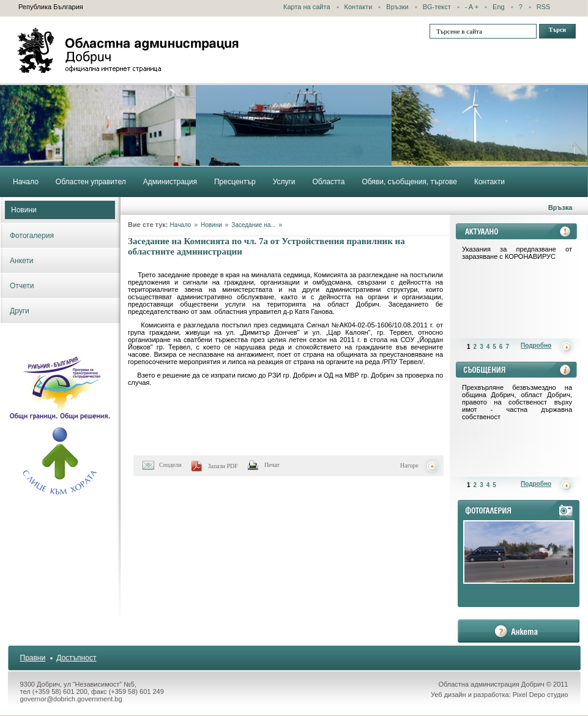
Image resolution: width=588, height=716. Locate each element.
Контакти (359, 7)
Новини (24, 210)
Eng (499, 7)
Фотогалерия (32, 236)
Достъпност (76, 658)
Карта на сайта (307, 7)
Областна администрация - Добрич (128, 50)
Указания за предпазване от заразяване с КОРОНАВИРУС (517, 253)
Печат (272, 465)
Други (20, 311)
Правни (33, 658)
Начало (181, 225)
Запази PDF (223, 466)
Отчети (22, 286)
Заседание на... (253, 225)
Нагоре (409, 465)
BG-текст (437, 7)
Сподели (170, 465)
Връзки (397, 7)
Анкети (22, 261)
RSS (544, 7)
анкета (519, 631)
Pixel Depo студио (541, 695)
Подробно (536, 345)
